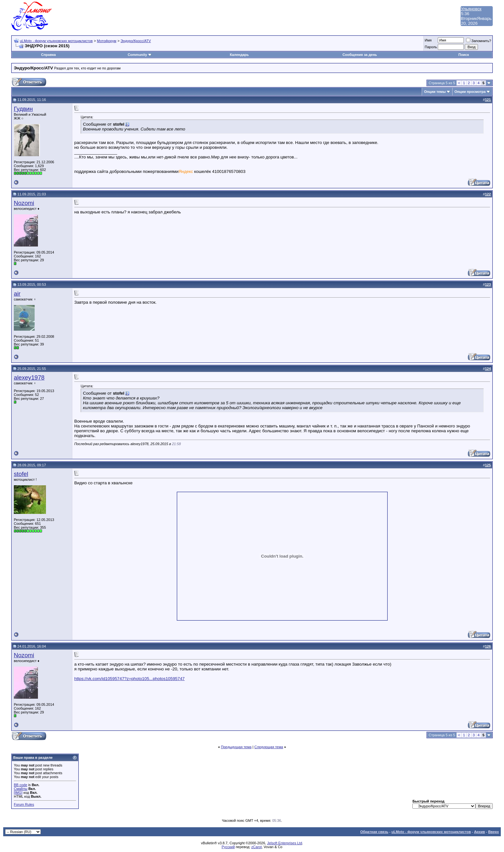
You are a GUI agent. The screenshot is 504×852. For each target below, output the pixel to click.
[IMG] (18, 793)
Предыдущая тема (236, 747)
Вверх (494, 832)
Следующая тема (269, 747)
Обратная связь (374, 832)
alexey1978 (29, 377)
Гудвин (23, 109)
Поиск (464, 55)
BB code (21, 785)
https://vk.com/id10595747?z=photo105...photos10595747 (129, 679)
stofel (21, 474)
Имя (428, 40)
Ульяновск (471, 9)
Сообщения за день (360, 55)
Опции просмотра (470, 92)
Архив (480, 832)
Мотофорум (107, 41)
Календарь (239, 55)
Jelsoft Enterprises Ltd (285, 843)
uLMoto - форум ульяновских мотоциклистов (56, 41)
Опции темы (435, 92)
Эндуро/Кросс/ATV (136, 41)
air (17, 294)
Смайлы (21, 789)
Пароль (431, 47)
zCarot (256, 847)
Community (140, 55)
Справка (49, 55)
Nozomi (24, 203)
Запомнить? (479, 41)
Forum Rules (24, 804)
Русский (228, 847)
